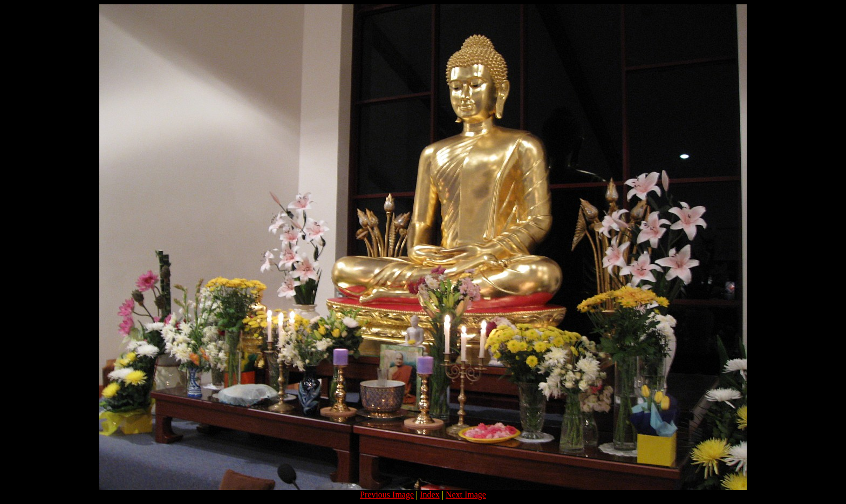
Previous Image (387, 495)
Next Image (466, 495)
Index (429, 495)
